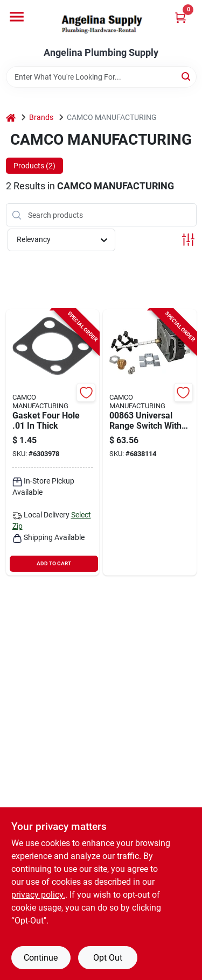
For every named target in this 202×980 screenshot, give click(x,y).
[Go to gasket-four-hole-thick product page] (53, 442)
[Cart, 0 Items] (180, 17)
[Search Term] (101, 77)
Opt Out (108, 958)
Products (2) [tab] (34, 166)
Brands (41, 117)
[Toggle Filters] (188, 240)
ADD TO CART (54, 563)
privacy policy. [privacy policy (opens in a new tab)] (38, 895)
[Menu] (17, 17)
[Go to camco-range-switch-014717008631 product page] (150, 442)
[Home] (11, 118)
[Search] (187, 76)
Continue (41, 958)
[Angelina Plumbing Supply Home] (101, 24)
